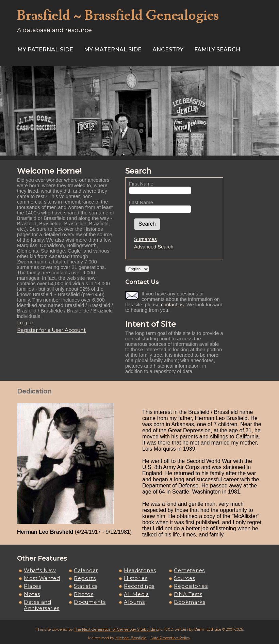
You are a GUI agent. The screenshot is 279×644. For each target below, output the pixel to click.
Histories (136, 578)
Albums (134, 602)
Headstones (140, 570)
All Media (136, 594)
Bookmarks (190, 602)
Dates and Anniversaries (42, 605)
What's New (40, 570)
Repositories (191, 586)
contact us (172, 305)
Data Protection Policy (170, 638)
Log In (25, 323)
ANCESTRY (168, 50)
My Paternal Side (45, 50)
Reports (85, 578)
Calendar (86, 570)
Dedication (34, 391)
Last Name (141, 203)
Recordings (139, 586)
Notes (32, 594)
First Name (141, 184)
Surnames (145, 239)
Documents (90, 602)
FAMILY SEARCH (217, 50)
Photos (84, 594)
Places (32, 586)
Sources (184, 578)
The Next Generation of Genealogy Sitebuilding (117, 629)
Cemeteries (189, 570)
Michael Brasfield (131, 638)
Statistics (86, 586)
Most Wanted (42, 578)
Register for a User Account (51, 330)
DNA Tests (188, 594)
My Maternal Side (113, 50)
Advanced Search (154, 247)
